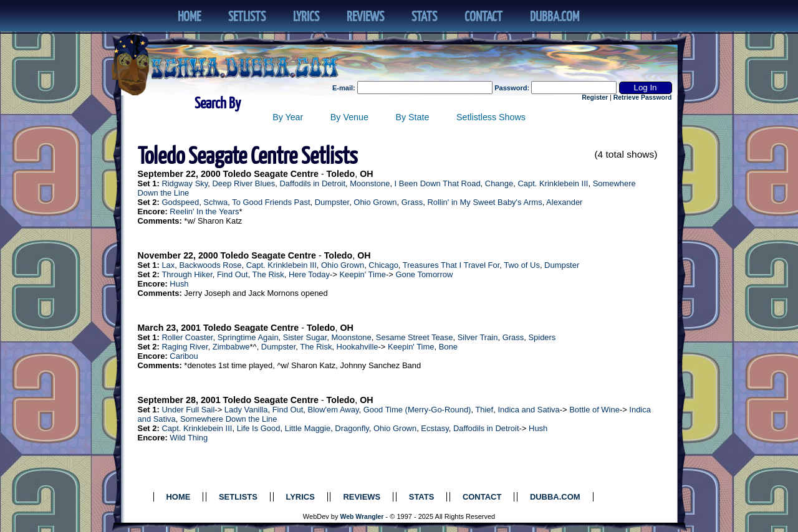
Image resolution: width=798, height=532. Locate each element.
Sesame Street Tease (415, 337)
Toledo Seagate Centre (271, 174)
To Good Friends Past (271, 202)
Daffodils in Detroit (312, 183)
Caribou (184, 356)
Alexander (564, 202)
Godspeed (180, 202)
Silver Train (478, 337)
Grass (412, 202)
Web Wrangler (362, 517)
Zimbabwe (231, 347)
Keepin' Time (362, 274)
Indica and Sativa (528, 410)
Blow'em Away (334, 410)
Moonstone (370, 183)
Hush (179, 284)
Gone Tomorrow (424, 274)
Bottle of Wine (594, 410)
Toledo (341, 174)
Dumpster (332, 202)
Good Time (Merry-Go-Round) (417, 410)
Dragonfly (352, 428)
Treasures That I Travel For (451, 265)
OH (366, 174)
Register (595, 97)
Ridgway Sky (185, 183)
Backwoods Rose (210, 265)
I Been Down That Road (438, 183)
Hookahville (358, 347)
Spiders (542, 337)
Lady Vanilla (246, 410)
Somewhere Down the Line (229, 419)
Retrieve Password (643, 97)
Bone (448, 347)
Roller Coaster (187, 337)
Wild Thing (189, 438)
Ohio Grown (375, 202)
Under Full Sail (188, 410)
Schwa (215, 202)
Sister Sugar (305, 337)
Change (499, 183)
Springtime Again (248, 337)
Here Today (309, 274)
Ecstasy (435, 428)
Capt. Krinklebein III (553, 183)
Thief (484, 410)
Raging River (185, 347)
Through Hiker (187, 274)
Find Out (233, 274)
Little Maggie (308, 428)
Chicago (383, 265)
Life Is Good (259, 428)
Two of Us (522, 265)
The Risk (268, 274)
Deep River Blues (243, 183)
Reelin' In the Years (204, 211)
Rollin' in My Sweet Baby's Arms (484, 202)
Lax (168, 265)
